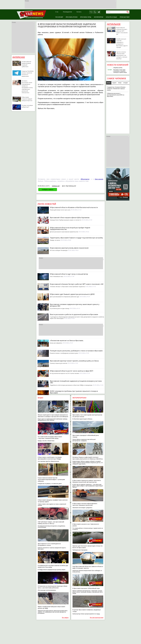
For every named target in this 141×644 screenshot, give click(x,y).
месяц (109, 83)
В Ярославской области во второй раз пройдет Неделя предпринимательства (70, 228)
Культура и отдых (111, 17)
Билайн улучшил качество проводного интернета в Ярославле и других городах (122, 43)
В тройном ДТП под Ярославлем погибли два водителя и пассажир (53, 566)
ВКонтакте (85, 179)
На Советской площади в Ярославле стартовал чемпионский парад (50, 437)
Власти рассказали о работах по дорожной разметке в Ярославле (74, 314)
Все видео (65, 618)
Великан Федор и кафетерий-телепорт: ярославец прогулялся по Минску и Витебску (88, 458)
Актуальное (114, 24)
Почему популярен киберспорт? (27, 106)
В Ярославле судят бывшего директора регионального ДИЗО (72, 294)
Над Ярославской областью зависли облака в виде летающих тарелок (88, 567)
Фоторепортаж (99, 17)
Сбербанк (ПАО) (118, 68)
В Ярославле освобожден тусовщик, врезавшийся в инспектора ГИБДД (50, 458)
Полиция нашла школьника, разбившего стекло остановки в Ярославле (76, 351)
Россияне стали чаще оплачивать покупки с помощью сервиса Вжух (120, 71)
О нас (57, 12)
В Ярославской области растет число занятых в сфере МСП (72, 371)
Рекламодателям (67, 12)
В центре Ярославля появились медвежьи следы (86, 611)
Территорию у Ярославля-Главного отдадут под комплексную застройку (76, 238)
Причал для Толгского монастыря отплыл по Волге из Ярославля (88, 547)
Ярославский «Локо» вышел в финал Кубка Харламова (70, 218)
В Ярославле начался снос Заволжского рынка (86, 525)
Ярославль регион (72, 17)
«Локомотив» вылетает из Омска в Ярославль (67, 341)
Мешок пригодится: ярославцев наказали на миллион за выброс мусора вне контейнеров (53, 416)
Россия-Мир (59, 17)
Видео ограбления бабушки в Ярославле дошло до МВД (51, 607)
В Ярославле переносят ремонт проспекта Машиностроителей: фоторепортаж (87, 481)
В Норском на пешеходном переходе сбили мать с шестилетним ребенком (52, 587)
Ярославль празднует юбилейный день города (86, 436)
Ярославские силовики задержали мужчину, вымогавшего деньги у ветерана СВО (75, 305)
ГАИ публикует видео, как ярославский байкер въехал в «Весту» (51, 523)
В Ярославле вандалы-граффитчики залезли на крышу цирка (53, 501)
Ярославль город (86, 17)
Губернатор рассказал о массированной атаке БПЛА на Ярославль (116, 95)
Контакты (79, 12)
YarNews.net (56, 186)
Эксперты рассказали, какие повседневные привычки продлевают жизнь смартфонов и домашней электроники (27, 87)
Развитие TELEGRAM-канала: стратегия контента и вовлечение (28, 74)
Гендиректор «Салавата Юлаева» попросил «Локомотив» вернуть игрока (116, 89)
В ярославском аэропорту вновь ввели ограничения (69, 248)
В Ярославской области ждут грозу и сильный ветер (69, 274)
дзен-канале (99, 179)
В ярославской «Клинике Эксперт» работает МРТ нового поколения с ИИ (77, 284)
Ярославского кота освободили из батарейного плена (49, 544)
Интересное (19, 57)
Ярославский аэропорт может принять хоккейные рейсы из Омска (74, 361)
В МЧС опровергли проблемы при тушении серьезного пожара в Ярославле (74, 392)
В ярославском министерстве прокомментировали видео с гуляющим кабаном (51, 479)
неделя (114, 83)
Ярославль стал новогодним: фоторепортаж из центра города (87, 416)
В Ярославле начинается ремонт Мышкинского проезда (71, 492)
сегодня (125, 83)
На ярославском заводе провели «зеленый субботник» (26, 64)
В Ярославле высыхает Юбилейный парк (86, 588)
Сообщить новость (48, 190)
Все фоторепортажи (97, 618)
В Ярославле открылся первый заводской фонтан (27, 99)
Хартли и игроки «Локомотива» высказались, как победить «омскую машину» (122, 55)
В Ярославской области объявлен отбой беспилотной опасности (74, 207)
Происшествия (125, 17)
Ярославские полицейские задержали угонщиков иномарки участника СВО (76, 382)
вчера (120, 83)
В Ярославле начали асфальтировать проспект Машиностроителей (85, 504)
